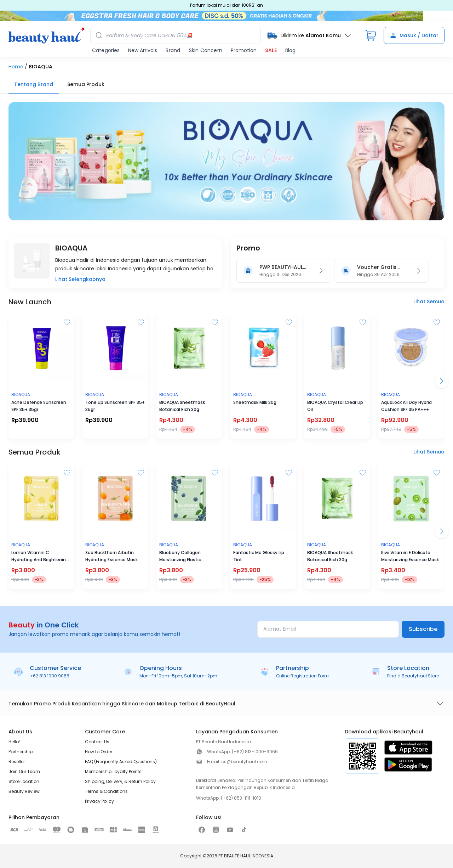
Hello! (14, 742)
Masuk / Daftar (414, 35)
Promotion (244, 50)
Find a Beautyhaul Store (413, 676)
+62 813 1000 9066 (50, 676)
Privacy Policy (99, 801)
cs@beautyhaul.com (244, 762)
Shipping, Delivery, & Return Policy (120, 781)
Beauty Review (24, 791)
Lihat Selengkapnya (80, 279)
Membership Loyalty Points (113, 771)
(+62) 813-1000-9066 (255, 752)
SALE (271, 50)
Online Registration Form (302, 676)
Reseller (17, 762)
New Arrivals (143, 50)
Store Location (24, 781)
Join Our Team (24, 771)
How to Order (99, 752)
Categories (106, 50)
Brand (173, 50)
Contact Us (97, 742)
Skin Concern (206, 50)
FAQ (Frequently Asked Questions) (121, 762)
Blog (290, 50)
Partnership (21, 752)
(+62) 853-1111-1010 (241, 798)
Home (16, 67)
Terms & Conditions (106, 791)
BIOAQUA (41, 67)
